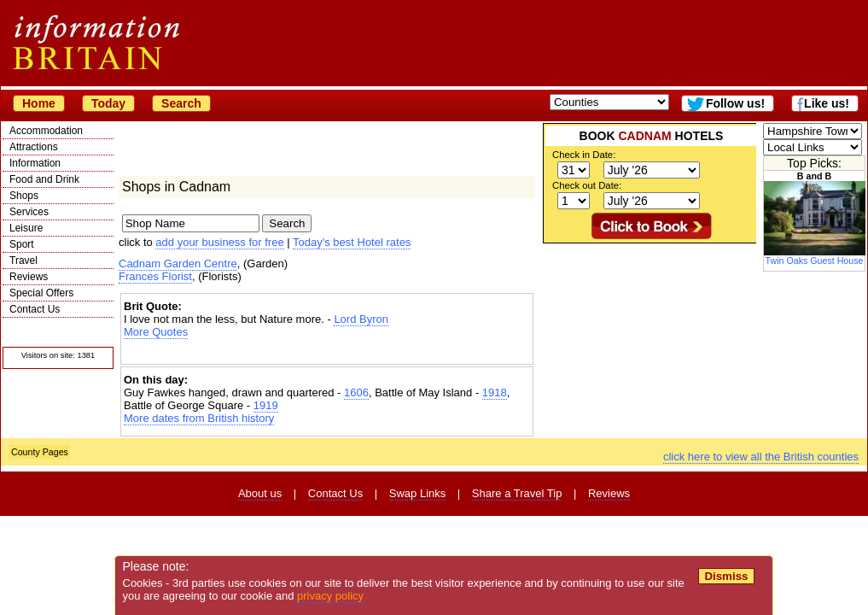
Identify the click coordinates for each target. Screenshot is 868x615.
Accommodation (46, 131)
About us (260, 493)
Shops (24, 196)
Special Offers (41, 293)
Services (29, 212)
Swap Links (417, 493)
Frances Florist (155, 276)
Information (35, 163)
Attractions (34, 147)
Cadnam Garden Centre (178, 264)
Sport (22, 244)
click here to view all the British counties (761, 457)
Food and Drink (44, 179)
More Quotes (156, 332)
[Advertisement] (327, 353)
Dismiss (726, 576)
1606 (356, 392)
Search (181, 103)
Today (108, 103)
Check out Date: (587, 185)
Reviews (29, 277)
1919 (266, 405)
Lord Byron (361, 319)
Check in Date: (584, 155)
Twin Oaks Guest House (815, 256)
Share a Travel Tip (517, 493)
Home (39, 103)
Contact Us (35, 309)
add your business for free (219, 242)
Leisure (26, 228)
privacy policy (330, 596)
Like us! (827, 103)
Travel (23, 261)
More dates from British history (199, 418)
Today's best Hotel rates (352, 242)
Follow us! (735, 103)
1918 (495, 392)
